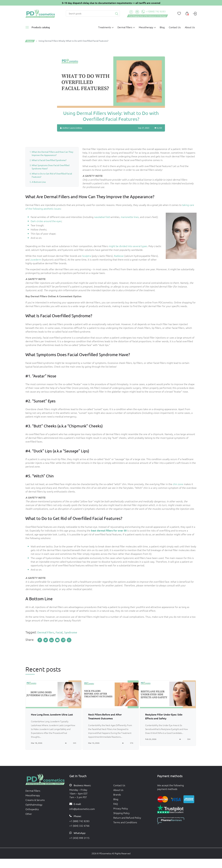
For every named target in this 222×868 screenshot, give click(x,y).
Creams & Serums (35, 800)
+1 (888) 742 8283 (79, 821)
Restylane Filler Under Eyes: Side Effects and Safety (164, 716)
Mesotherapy (33, 795)
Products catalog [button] (41, 27)
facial (59, 632)
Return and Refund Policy (127, 818)
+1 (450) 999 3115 (79, 838)
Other (29, 814)
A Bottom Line (39, 182)
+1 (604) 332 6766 (79, 826)
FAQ (116, 804)
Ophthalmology (34, 804)
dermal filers (46, 632)
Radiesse (119, 256)
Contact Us (175, 27)
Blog (162, 27)
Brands (117, 794)
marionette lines (130, 217)
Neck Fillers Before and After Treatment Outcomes (105, 716)
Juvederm (36, 259)
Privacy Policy (121, 808)
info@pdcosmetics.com (82, 809)
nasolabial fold (102, 217)
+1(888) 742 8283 (153, 12)
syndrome (71, 632)
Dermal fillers (33, 791)
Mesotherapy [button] (146, 27)
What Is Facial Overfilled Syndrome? (49, 160)
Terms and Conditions (125, 822)
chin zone (178, 484)
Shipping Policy (121, 813)
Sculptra (87, 256)
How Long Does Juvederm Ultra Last (52, 714)
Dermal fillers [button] (125, 27)
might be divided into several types (128, 246)
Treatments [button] (105, 27)
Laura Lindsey (76, 128)
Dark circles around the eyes (46, 221)
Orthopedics (32, 809)
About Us (190, 27)
